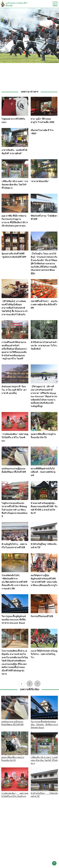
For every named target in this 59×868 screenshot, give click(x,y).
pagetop (54, 863)
